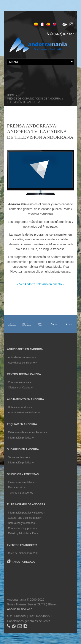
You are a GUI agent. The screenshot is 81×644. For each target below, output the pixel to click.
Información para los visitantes (27, 513)
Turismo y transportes (22, 493)
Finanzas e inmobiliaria (22, 482)
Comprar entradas (20, 382)
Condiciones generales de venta (29, 621)
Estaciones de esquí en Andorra (28, 432)
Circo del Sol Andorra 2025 (23, 553)
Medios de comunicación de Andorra (34, 99)
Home (11, 95)
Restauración (17, 487)
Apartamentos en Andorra (24, 412)
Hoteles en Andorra (20, 407)
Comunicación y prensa (23, 528)
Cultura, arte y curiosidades (25, 518)
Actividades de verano (22, 357)
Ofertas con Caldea (20, 388)
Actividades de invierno (23, 363)
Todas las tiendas (19, 457)
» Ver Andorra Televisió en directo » (41, 284)
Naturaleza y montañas (23, 523)
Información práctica (21, 438)
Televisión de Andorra (23, 102)
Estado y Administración (23, 533)
